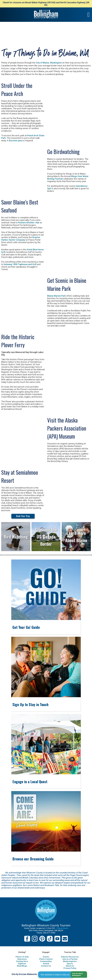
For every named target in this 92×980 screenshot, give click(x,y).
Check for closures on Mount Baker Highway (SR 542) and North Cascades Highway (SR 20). (46, 4)
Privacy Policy (70, 968)
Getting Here (22, 961)
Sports (70, 964)
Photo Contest (46, 959)
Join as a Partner (70, 959)
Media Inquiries (70, 961)
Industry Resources (70, 957)
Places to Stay (22, 957)
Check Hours (62, 928)
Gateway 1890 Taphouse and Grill (20, 264)
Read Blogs (22, 966)
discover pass (16, 141)
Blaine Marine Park (57, 296)
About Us (70, 966)
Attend (46, 964)
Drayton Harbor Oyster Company (21, 239)
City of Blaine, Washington (49, 63)
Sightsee (22, 964)
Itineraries (22, 959)
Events (46, 957)
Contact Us (46, 966)
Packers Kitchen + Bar (29, 223)
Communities (46, 961)
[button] (78, 975)
